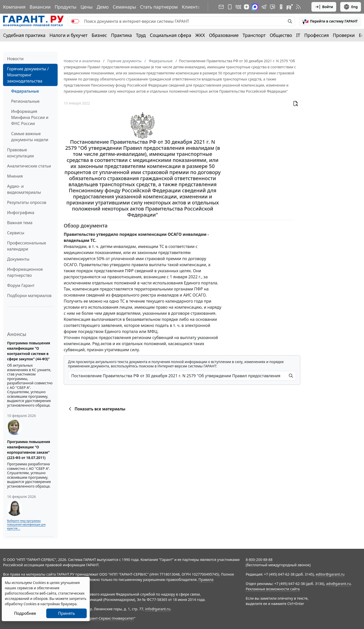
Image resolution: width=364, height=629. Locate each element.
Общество (281, 35)
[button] (330, 21)
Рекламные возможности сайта (273, 589)
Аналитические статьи (29, 166)
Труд (141, 35)
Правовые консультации (20, 153)
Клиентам (193, 7)
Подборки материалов (29, 296)
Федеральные (25, 91)
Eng (351, 7)
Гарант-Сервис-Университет (110, 618)
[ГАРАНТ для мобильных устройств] (230, 7)
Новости (15, 59)
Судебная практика (24, 35)
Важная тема (20, 223)
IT (298, 35)
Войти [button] (324, 7)
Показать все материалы (96, 409)
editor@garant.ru (330, 574)
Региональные (25, 101)
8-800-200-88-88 (259, 560)
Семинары (124, 7)
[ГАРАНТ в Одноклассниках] (281, 7)
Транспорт (254, 35)
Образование (224, 35)
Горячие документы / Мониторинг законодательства (28, 75)
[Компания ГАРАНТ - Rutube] (290, 7)
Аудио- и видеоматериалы (24, 189)
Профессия (317, 35)
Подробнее (25, 613)
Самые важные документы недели (30, 137)
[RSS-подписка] (298, 7)
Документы (18, 259)
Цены (86, 7)
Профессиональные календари (27, 246)
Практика (121, 35)
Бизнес (99, 35)
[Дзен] (246, 7)
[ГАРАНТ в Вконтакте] (238, 7)
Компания (14, 7)
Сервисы (16, 233)
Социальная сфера (171, 35)
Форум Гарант (21, 285)
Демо (103, 7)
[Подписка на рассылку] (221, 7)
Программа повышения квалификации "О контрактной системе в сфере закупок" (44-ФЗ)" (29, 351)
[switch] (75, 21)
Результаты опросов (27, 202)
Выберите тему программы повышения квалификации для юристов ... (26, 525)
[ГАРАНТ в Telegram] (264, 7)
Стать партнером (159, 7)
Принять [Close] (67, 613)
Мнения (15, 176)
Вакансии (40, 7)
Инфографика (21, 213)
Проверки (344, 35)
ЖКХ (200, 35)
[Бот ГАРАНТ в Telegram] (272, 7)
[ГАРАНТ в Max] (255, 7)
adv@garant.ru (338, 584)
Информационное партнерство (25, 272)
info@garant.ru (158, 609)
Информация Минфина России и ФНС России (30, 117)
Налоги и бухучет (69, 35)
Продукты (65, 7)
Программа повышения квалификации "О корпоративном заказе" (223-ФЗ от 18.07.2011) (29, 450)
